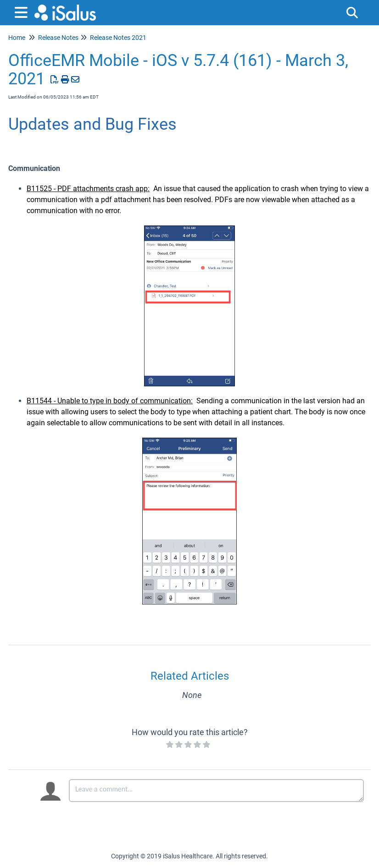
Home (17, 38)
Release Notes (58, 38)
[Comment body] (216, 791)
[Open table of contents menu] (23, 11)
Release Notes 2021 (118, 38)
